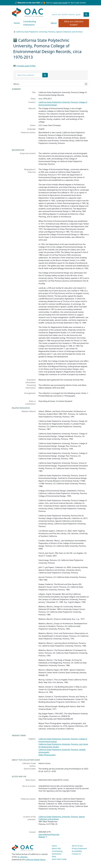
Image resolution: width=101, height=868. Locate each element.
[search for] (67, 14)
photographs (44, 752)
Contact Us (76, 854)
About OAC (56, 848)
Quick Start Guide (59, 859)
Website (42, 837)
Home (17, 23)
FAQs (54, 857)
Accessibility (77, 851)
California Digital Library (35, 860)
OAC (28, 12)
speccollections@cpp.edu (49, 834)
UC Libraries (22, 857)
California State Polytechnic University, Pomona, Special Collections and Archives (49, 32)
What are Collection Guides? (74, 23)
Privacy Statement (79, 848)
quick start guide (60, 3)
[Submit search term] (86, 14)
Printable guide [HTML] (26, 66)
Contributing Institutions (30, 23)
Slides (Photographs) (47, 755)
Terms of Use (77, 846)
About (54, 23)
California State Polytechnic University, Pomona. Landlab (62, 750)
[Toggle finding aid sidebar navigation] (50, 84)
